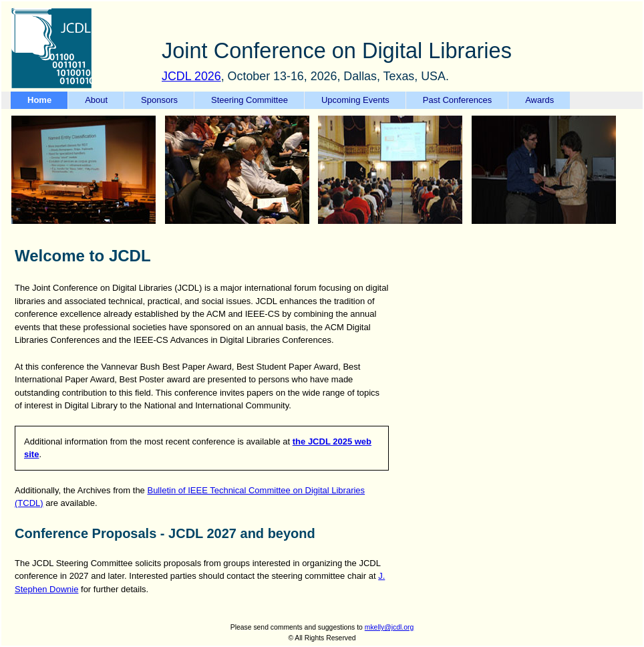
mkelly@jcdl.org (389, 627)
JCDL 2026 (191, 76)
